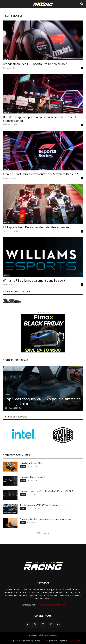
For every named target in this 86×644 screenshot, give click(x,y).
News (6, 59)
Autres (6, 112)
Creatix (46, 640)
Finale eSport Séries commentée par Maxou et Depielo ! (40, 174)
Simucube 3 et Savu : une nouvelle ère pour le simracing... (46, 519)
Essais (8, 395)
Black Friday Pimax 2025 (31, 463)
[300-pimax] (43, 333)
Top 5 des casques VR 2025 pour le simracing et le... (43, 505)
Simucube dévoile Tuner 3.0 (33, 477)
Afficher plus (43, 533)
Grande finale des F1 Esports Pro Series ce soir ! (35, 64)
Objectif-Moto (75, 640)
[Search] (82, 4)
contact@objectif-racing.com (51, 605)
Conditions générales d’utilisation (43, 635)
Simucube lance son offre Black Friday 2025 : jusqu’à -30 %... (47, 491)
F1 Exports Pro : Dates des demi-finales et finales (36, 227)
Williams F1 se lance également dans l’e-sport (34, 281)
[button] (5, 4)
